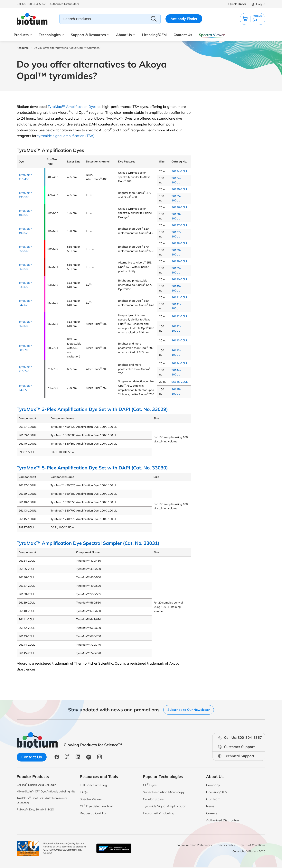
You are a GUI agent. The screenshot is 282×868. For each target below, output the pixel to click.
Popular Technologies (163, 777)
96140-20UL (180, 279)
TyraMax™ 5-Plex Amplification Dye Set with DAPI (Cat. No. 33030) (92, 468)
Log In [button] (261, 4)
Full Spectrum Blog (93, 785)
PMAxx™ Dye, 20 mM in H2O (38, 817)
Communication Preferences (194, 845)
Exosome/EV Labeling (159, 813)
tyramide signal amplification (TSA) (66, 136)
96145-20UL (180, 382)
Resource (23, 48)
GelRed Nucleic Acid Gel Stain (39, 785)
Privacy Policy (226, 845)
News (210, 806)
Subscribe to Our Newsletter (189, 710)
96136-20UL (180, 207)
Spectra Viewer (212, 35)
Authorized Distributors (223, 820)
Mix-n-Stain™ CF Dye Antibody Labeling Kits (40, 795)
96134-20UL (180, 171)
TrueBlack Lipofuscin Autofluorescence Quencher (45, 807)
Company (213, 785)
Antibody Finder (184, 19)
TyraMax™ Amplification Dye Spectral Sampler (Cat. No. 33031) (88, 543)
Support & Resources (90, 35)
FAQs (84, 792)
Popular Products (33, 777)
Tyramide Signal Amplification (165, 806)
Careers (212, 813)
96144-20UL (180, 363)
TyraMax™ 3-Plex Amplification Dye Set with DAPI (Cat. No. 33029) (92, 409)
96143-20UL (180, 340)
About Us (126, 35)
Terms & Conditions (253, 845)
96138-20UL (180, 243)
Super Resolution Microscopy (164, 792)
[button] (251, 19)
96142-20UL (180, 316)
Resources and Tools (99, 777)
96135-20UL (180, 189)
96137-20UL (180, 225)
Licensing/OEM (154, 35)
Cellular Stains (153, 799)
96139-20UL (180, 261)
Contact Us (183, 35)
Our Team (213, 799)
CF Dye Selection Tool (96, 806)
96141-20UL (180, 297)
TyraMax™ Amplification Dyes (72, 107)
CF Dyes (150, 785)
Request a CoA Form (95, 813)
